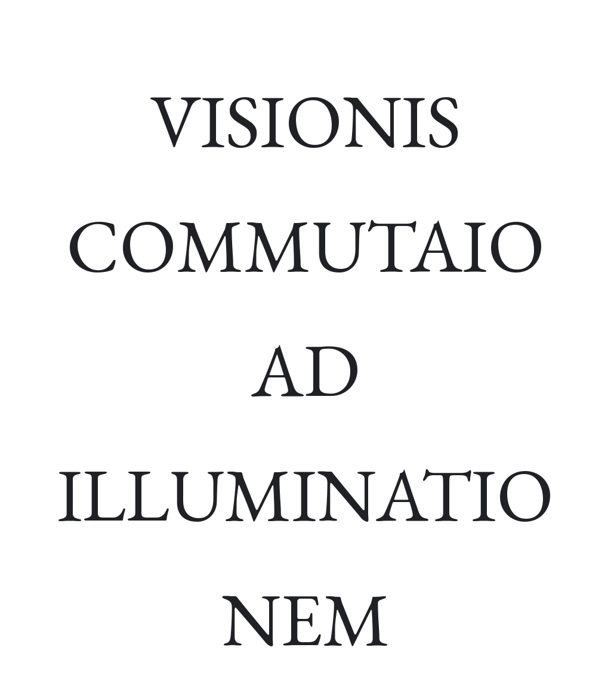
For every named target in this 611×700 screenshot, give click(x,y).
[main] (306, 370)
